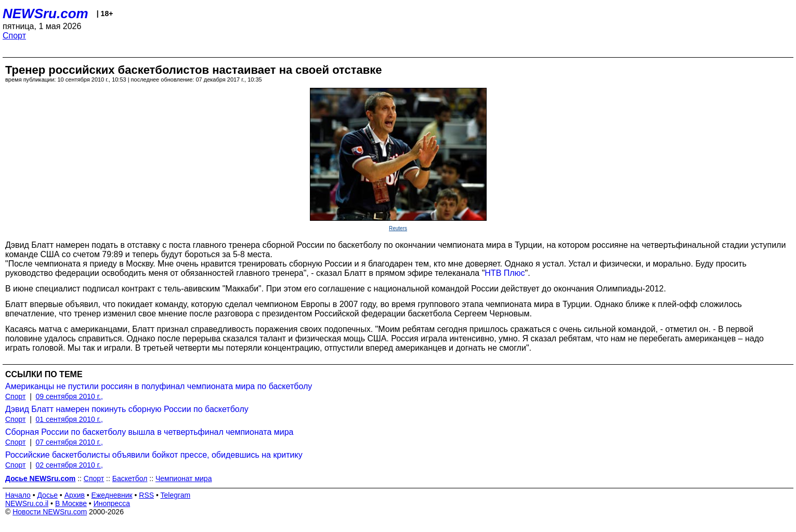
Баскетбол (130, 478)
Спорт (14, 36)
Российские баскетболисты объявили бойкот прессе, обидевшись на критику (154, 455)
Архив (75, 495)
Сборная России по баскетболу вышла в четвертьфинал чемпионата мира (149, 432)
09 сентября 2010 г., (69, 396)
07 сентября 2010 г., (69, 442)
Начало (18, 495)
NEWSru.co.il (27, 503)
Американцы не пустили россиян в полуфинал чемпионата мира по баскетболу (159, 386)
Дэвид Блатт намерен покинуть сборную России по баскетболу (127, 409)
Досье (47, 495)
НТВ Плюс (505, 273)
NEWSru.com (45, 14)
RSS (146, 495)
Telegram (176, 495)
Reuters (398, 228)
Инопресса (112, 503)
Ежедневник (112, 495)
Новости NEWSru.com (50, 512)
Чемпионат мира (184, 478)
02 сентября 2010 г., (69, 465)
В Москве (71, 503)
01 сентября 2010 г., (69, 419)
